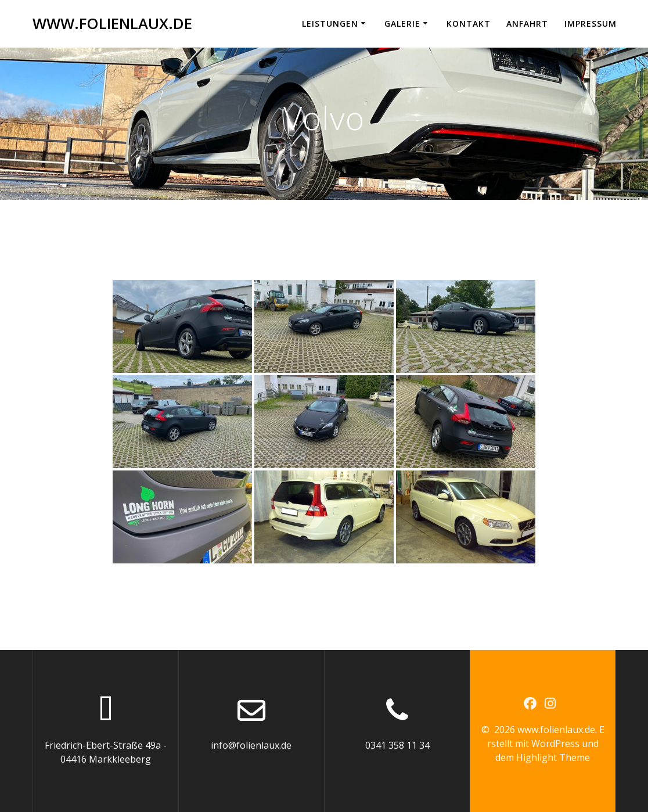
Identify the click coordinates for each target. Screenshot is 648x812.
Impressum (591, 24)
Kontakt (469, 24)
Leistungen (330, 24)
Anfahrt (527, 24)
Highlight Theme (553, 757)
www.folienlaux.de (112, 24)
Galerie (402, 24)
